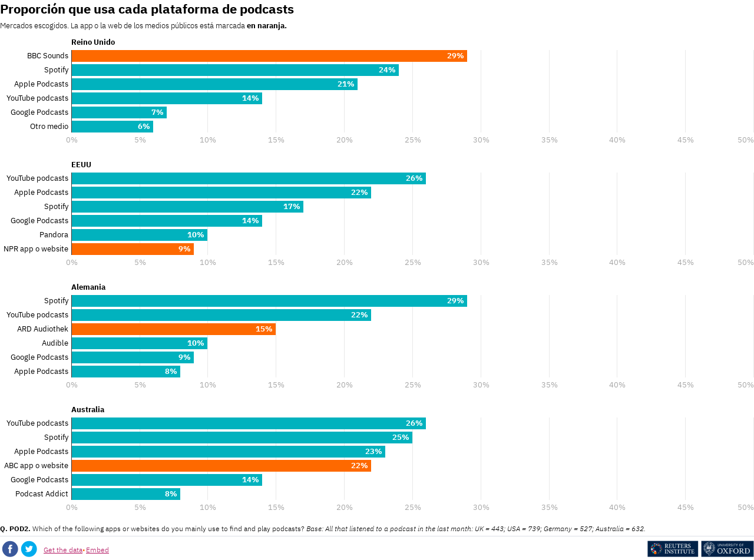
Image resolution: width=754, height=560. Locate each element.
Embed (97, 550)
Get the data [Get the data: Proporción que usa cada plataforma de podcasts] (63, 550)
